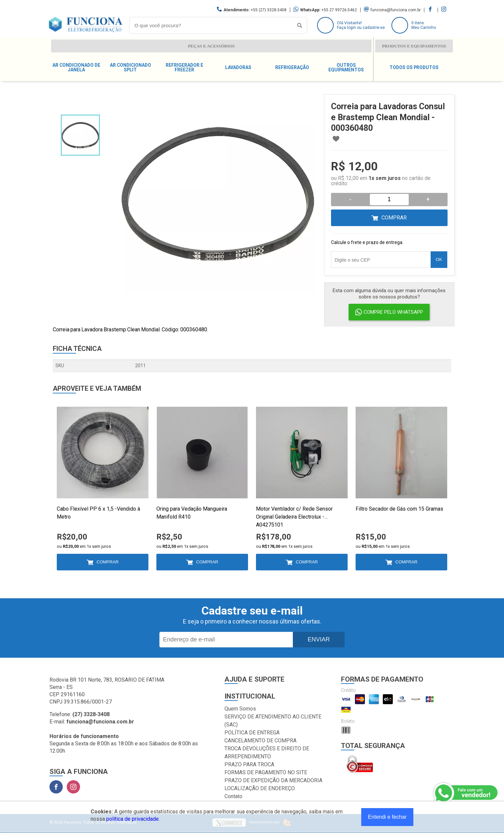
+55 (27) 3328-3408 (269, 10)
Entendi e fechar (387, 817)
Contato (233, 796)
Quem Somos (240, 709)
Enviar (319, 639)
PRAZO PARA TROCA (249, 764)
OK (439, 259)
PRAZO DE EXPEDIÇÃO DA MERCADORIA (273, 780)
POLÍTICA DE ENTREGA (252, 733)
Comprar (394, 218)
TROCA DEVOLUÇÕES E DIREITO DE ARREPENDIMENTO (267, 752)
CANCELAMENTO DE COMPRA (260, 741)
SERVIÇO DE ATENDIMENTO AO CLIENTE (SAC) (273, 721)
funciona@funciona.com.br (396, 10)
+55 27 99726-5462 (339, 10)
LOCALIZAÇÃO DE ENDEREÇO (260, 788)
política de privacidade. (133, 819)
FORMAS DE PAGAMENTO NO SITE (266, 772)
